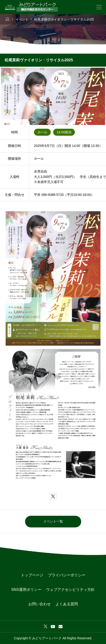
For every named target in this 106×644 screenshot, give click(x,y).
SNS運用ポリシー (26, 590)
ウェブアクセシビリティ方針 (70, 590)
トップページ (32, 575)
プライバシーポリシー (67, 575)
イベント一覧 (53, 521)
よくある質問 (67, 604)
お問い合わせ (40, 604)
